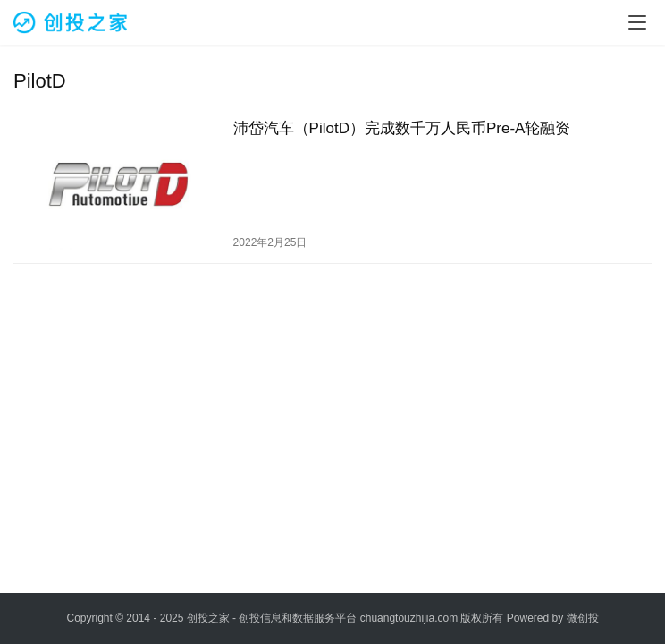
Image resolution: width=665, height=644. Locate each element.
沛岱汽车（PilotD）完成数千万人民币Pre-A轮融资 (402, 128)
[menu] (637, 22)
